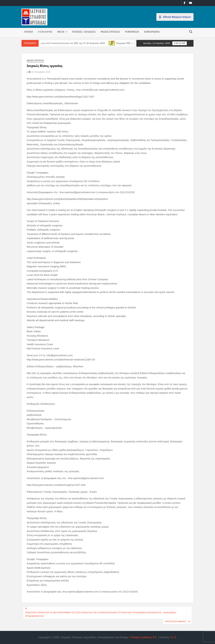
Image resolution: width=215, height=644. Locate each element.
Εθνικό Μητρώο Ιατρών (175, 17)
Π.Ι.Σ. (174, 637)
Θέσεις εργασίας (110, 32)
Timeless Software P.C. (144, 637)
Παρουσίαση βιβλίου (176, 622)
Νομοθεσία (132, 32)
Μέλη (61, 32)
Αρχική (28, 32)
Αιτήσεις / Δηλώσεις (84, 32)
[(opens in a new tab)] (116, 43)
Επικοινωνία (152, 32)
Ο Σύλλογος (45, 32)
